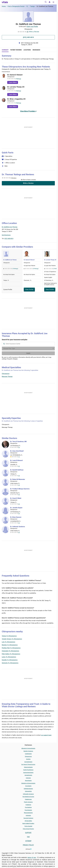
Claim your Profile (32, 26)
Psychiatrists (28, 807)
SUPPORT (28, 833)
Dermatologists (28, 762)
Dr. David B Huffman (17, 470)
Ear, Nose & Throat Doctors (28, 764)
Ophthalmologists (28, 789)
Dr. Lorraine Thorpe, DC (16, 87)
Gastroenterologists (28, 773)
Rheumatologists (28, 813)
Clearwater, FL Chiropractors (10, 651)
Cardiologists (28, 754)
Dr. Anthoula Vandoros (18, 527)
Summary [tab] (5, 50)
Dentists (28, 759)
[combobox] (28, 344)
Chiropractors (28, 756)
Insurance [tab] (36, 50)
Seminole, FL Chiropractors (10, 663)
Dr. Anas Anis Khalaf (17, 451)
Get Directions (6, 235)
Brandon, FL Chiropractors (10, 645)
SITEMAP (28, 841)
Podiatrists (28, 805)
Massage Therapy (7, 377)
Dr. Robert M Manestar (18, 479)
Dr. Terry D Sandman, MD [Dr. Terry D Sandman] (18, 442)
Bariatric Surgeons (28, 751)
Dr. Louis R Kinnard (16, 460)
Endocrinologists (28, 767)
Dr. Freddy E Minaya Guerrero (20, 489)
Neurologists (28, 781)
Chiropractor (6, 374)
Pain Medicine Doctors (28, 797)
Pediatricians (28, 799)
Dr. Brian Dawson (16, 517)
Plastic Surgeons (28, 802)
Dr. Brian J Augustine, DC (16, 99)
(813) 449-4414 (9, 239)
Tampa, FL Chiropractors (9, 636)
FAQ (28, 837)
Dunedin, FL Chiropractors (10, 660)
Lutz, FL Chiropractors (8, 642)
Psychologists (28, 810)
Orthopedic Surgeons (28, 794)
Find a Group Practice (28, 829)
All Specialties (28, 821)
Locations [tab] (27, 50)
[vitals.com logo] (5, 2)
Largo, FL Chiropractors (9, 657)
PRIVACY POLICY (28, 845)
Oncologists (28, 786)
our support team (46, 735)
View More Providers (28, 111)
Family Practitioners (28, 770)
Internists (28, 778)
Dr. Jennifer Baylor (16, 508)
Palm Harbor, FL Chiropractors (11, 654)
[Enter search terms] (28, 349)
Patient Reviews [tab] (16, 50)
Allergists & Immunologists (28, 748)
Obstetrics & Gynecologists (28, 783)
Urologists (28, 815)
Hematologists (28, 775)
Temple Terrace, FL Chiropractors (12, 639)
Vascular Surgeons (28, 818)
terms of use (32, 858)
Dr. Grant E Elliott (16, 498)
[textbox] (28, 344)
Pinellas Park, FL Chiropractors (11, 648)
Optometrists (28, 791)
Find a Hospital (28, 826)
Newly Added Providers (28, 823)
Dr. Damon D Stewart (15, 75)
